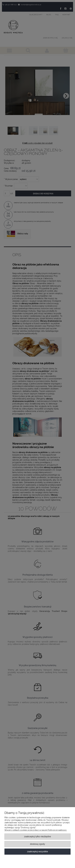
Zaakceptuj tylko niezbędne (37, 836)
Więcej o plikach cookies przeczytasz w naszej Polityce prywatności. (36, 830)
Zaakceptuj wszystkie (37, 851)
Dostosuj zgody (37, 844)
